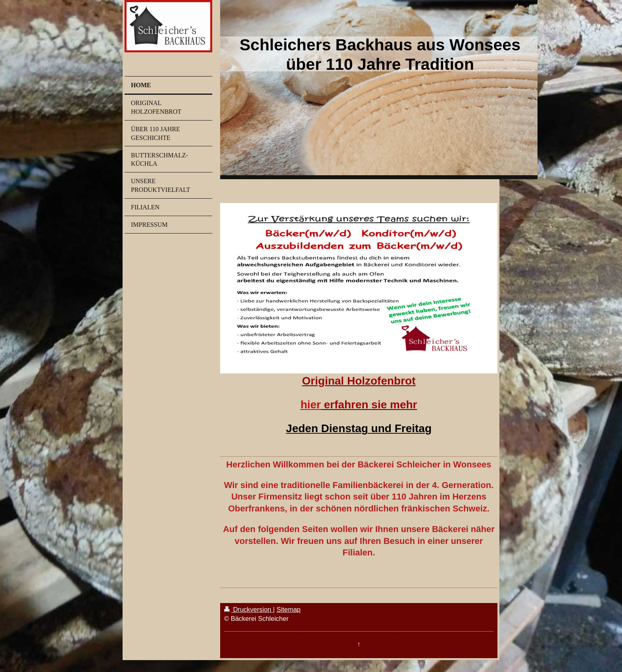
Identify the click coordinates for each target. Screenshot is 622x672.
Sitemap (289, 609)
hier (310, 405)
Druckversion (249, 609)
